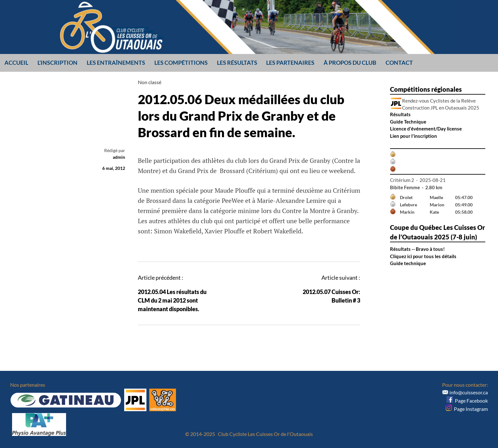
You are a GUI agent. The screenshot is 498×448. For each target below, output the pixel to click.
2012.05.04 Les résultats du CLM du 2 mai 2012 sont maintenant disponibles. (172, 300)
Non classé (150, 82)
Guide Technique (408, 122)
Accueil (16, 63)
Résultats (400, 114)
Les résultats (237, 63)
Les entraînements (116, 63)
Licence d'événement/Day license (426, 129)
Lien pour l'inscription (414, 136)
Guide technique (408, 263)
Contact (399, 63)
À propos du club (350, 63)
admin (119, 157)
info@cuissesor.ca (469, 392)
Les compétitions (181, 63)
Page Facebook (467, 401)
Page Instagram (467, 409)
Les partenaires (290, 63)
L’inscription (57, 63)
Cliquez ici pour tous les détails (423, 256)
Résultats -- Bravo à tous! (417, 249)
